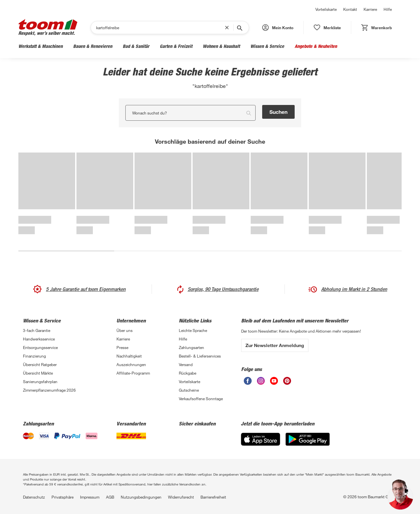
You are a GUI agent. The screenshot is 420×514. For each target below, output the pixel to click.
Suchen (278, 112)
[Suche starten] (239, 28)
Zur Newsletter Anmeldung (275, 345)
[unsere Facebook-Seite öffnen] (248, 381)
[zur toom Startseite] (48, 27)
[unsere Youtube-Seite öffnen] (274, 381)
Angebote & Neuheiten (316, 46)
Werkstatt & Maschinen (41, 46)
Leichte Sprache (193, 330)
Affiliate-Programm (133, 373)
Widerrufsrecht (181, 497)
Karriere (370, 9)
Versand (186, 364)
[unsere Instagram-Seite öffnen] (261, 381)
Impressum (90, 497)
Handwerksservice (39, 339)
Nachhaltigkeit (129, 356)
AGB (110, 497)
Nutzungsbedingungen (141, 497)
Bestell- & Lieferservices (200, 356)
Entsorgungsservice (40, 347)
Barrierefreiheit (213, 497)
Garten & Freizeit (176, 46)
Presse (122, 347)
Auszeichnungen (131, 364)
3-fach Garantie (37, 330)
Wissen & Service (267, 46)
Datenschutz (34, 497)
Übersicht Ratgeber (40, 364)
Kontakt (350, 9)
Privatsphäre (63, 497)
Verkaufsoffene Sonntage (201, 399)
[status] (327, 28)
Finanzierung (34, 356)
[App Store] (261, 439)
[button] (278, 28)
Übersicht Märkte (38, 373)
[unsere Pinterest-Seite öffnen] (287, 381)
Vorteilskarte (326, 9)
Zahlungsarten (191, 347)
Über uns (125, 330)
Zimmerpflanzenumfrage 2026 (49, 390)
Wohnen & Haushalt (221, 46)
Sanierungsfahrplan (40, 381)
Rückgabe (188, 373)
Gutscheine (189, 390)
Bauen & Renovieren (93, 46)
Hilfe (388, 9)
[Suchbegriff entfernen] (228, 28)
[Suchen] (160, 28)
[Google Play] (308, 439)
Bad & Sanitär (136, 46)
